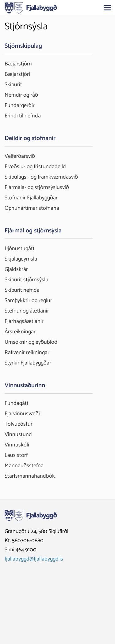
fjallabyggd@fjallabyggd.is (34, 559)
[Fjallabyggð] (31, 7)
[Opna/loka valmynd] (107, 8)
